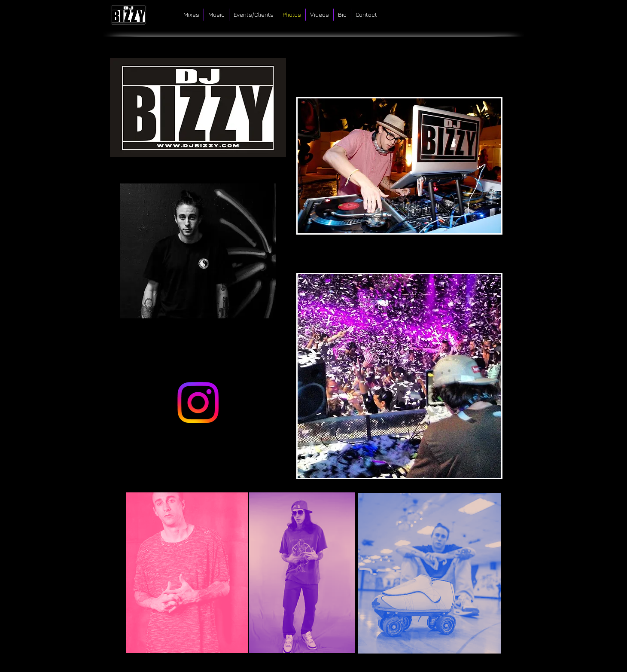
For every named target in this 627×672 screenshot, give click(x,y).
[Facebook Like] (493, 13)
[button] (399, 166)
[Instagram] (198, 403)
